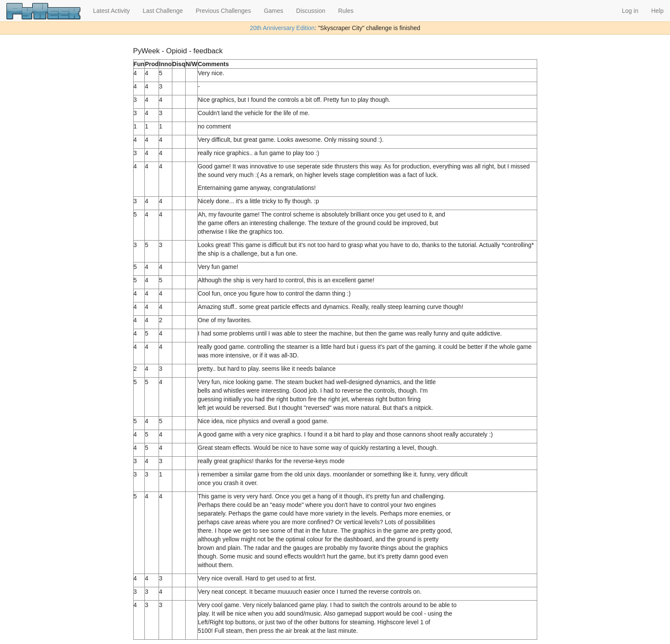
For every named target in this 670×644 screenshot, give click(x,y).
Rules (346, 11)
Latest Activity (112, 11)
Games (274, 11)
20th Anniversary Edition (282, 28)
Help (657, 11)
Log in (630, 11)
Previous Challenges (223, 11)
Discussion (311, 11)
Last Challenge (163, 11)
